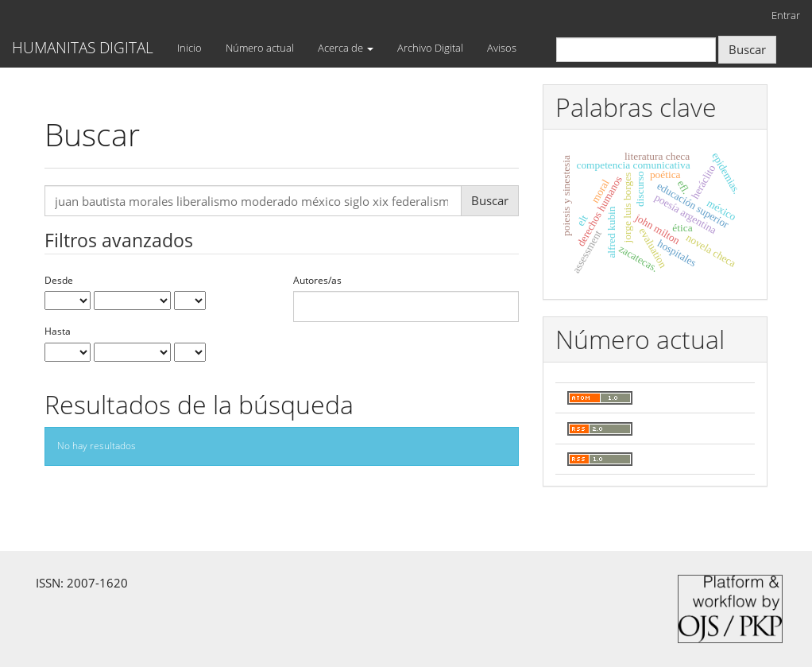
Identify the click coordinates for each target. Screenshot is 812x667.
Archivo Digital (430, 48)
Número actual (260, 48)
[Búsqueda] (636, 50)
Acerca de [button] (346, 48)
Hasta (58, 332)
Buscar (747, 49)
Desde (59, 281)
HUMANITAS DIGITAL (83, 48)
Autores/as (317, 281)
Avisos (502, 48)
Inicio (189, 48)
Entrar (786, 15)
